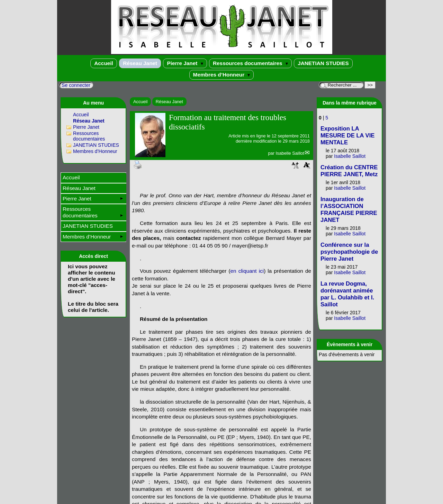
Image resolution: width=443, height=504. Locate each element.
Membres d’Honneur (222, 75)
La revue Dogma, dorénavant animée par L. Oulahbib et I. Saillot (347, 294)
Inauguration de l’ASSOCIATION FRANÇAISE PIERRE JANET (349, 210)
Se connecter (76, 85)
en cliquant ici (247, 271)
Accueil (104, 63)
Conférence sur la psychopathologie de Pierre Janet (349, 252)
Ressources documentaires (250, 63)
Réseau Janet (140, 63)
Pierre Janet (185, 63)
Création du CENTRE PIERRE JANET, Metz (349, 171)
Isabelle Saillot (290, 153)
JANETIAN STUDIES (323, 63)
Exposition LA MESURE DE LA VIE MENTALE (347, 136)
